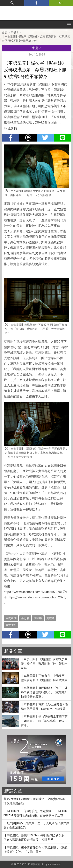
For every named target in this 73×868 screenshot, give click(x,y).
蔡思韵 (21, 237)
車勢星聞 (11, 618)
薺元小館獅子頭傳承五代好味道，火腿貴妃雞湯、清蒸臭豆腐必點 (36, 801)
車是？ (15, 32)
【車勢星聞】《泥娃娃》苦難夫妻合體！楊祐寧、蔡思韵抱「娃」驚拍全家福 (44, 664)
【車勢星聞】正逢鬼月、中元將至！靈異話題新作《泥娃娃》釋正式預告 (44, 678)
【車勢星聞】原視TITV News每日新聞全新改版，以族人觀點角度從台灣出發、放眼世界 (35, 838)
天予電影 (29, 554)
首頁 (5, 32)
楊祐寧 (30, 466)
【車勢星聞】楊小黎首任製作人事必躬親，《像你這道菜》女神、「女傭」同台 (36, 850)
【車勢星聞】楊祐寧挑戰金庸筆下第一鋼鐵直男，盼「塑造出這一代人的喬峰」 (44, 721)
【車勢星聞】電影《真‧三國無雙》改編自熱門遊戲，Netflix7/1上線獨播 (45, 707)
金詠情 (13, 128)
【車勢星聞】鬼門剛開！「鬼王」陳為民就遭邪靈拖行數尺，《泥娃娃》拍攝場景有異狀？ (44, 692)
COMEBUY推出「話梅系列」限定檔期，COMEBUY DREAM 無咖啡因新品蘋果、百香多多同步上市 (36, 813)
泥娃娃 (18, 204)
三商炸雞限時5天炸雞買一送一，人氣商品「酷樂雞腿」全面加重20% (36, 825)
